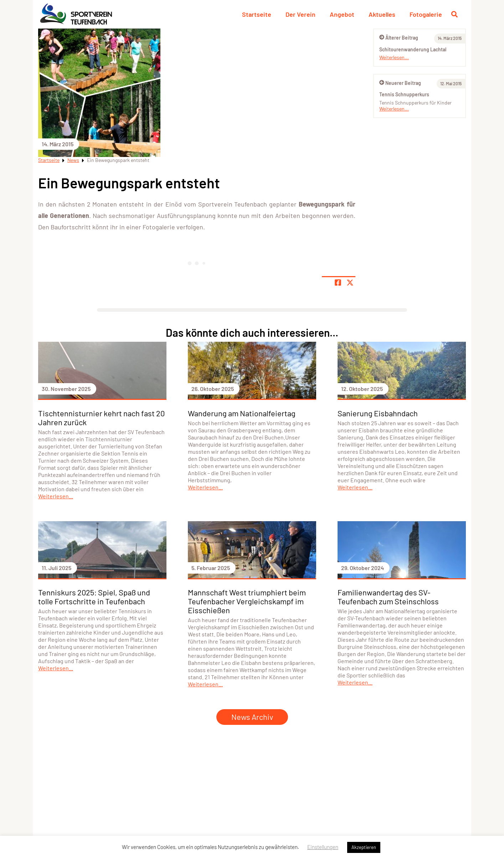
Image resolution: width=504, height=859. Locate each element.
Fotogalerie (426, 14)
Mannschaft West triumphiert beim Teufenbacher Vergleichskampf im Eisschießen (247, 601)
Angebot (342, 14)
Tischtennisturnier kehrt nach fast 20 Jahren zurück (101, 418)
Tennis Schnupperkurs (404, 94)
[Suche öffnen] (454, 14)
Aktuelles (382, 14)
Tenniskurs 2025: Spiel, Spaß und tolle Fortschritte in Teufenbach (94, 597)
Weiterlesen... (394, 57)
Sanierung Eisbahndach (378, 413)
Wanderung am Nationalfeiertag (242, 413)
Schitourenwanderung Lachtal (413, 49)
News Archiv (252, 717)
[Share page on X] (350, 283)
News (73, 160)
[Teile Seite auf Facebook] (338, 283)
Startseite (257, 14)
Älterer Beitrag (399, 38)
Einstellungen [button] (323, 847)
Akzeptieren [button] (364, 847)
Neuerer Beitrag (400, 83)
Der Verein (300, 14)
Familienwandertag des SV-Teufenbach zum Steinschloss (388, 597)
